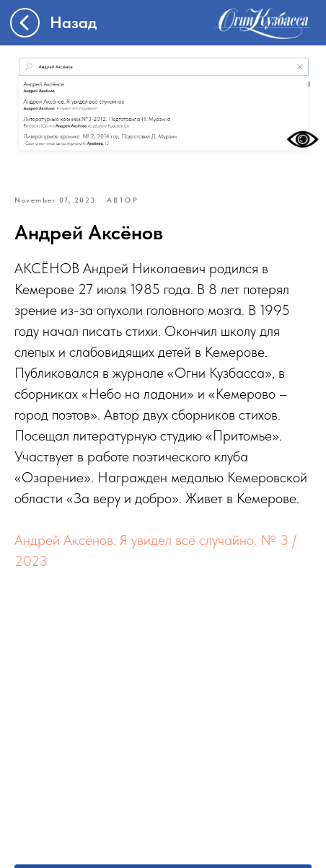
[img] (263, 23)
